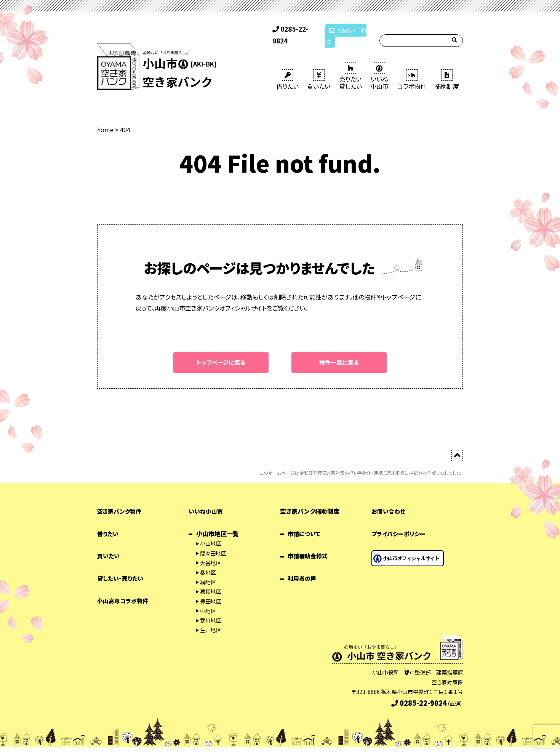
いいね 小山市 (379, 65)
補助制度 (447, 69)
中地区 (208, 600)
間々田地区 (213, 543)
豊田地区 (211, 591)
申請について (305, 523)
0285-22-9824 (296, 30)
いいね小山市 (207, 500)
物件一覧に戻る (339, 351)
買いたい (319, 69)
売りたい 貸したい (350, 65)
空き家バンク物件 (121, 500)
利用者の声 (303, 567)
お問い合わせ (348, 30)
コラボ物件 (412, 69)
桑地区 (208, 562)
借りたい (287, 69)
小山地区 (211, 533)
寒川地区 (211, 610)
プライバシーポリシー (400, 523)
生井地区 (211, 619)
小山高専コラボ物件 (124, 590)
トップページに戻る (221, 351)
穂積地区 (211, 581)
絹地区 (208, 571)
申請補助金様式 (309, 545)
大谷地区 (211, 552)
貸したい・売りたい (122, 567)
